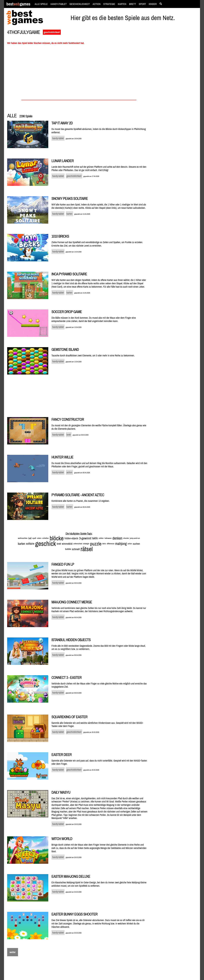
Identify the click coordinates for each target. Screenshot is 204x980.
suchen (136, 544)
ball (30, 538)
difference (111, 544)
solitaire (30, 544)
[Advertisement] (176, 84)
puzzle (96, 544)
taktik (95, 538)
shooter (126, 538)
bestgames (18, 4)
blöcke (57, 538)
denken (117, 538)
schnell (76, 549)
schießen (45, 538)
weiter (13, 952)
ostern (39, 538)
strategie (86, 544)
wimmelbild (67, 544)
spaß (34, 538)
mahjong (121, 544)
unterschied (78, 544)
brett (59, 544)
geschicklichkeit (52, 32)
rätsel (87, 549)
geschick (46, 544)
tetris (104, 544)
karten (22, 544)
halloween (108, 538)
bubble (68, 549)
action (130, 544)
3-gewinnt (85, 538)
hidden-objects (71, 538)
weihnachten (23, 538)
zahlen (101, 538)
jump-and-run (135, 538)
